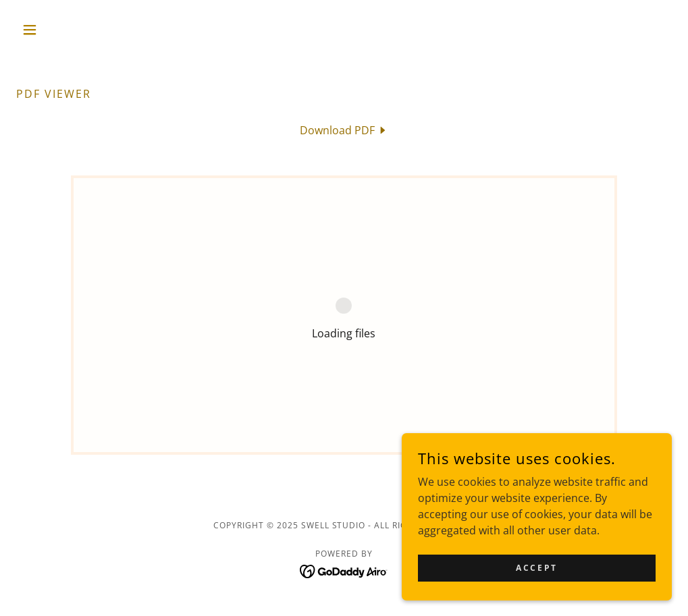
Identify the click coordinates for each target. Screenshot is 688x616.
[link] (344, 130)
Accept (536, 568)
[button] (65, 30)
